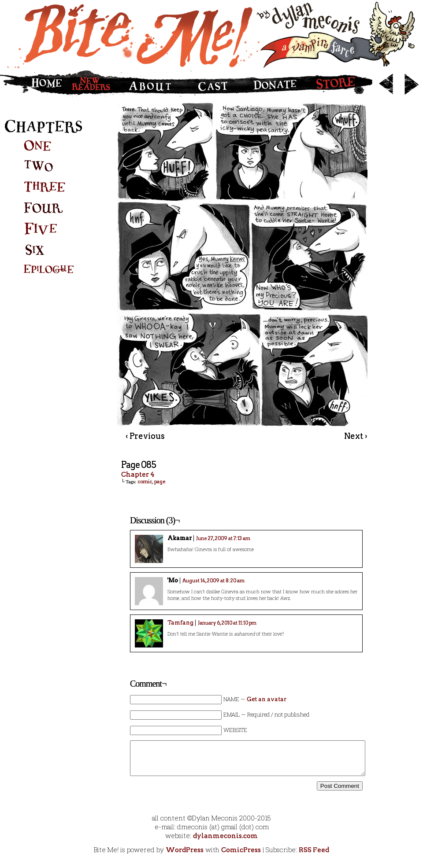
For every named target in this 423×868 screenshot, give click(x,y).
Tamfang (180, 623)
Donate (273, 84)
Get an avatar (267, 699)
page (160, 482)
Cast (213, 84)
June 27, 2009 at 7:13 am (223, 538)
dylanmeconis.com (225, 836)
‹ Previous (145, 436)
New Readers (93, 84)
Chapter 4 (138, 474)
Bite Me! (211, 35)
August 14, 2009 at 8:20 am (213, 581)
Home (33, 84)
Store (340, 84)
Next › (356, 436)
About (154, 84)
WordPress (185, 850)
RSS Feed (314, 850)
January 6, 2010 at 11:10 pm (227, 623)
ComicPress (241, 850)
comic (145, 482)
